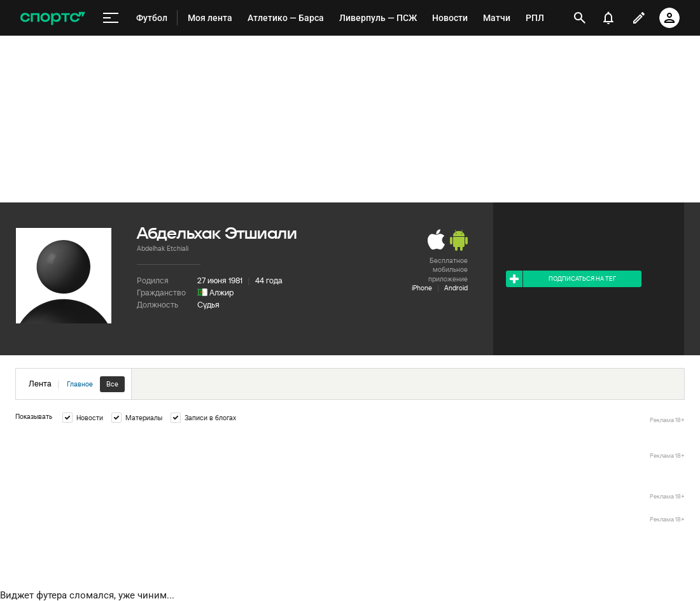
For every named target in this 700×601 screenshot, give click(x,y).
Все (112, 384)
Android (456, 288)
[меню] (111, 18)
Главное (80, 384)
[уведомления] (608, 18)
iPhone (422, 288)
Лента (77, 384)
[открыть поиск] (580, 18)
